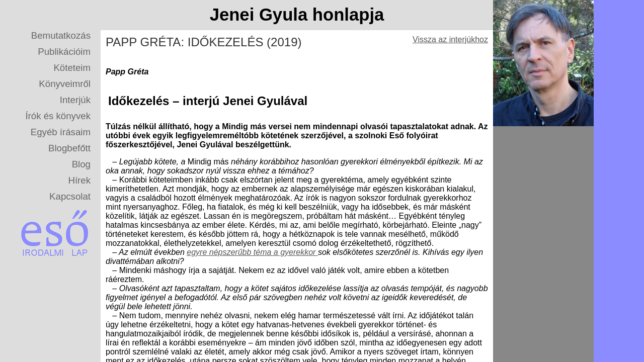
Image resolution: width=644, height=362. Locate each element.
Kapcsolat (70, 196)
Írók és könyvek (58, 116)
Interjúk (75, 100)
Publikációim (64, 52)
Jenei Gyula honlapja (297, 15)
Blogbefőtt (69, 148)
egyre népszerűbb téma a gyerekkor (252, 252)
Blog (81, 164)
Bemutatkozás (61, 35)
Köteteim (72, 68)
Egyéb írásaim (61, 132)
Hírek (79, 180)
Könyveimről (65, 84)
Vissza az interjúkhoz (450, 39)
